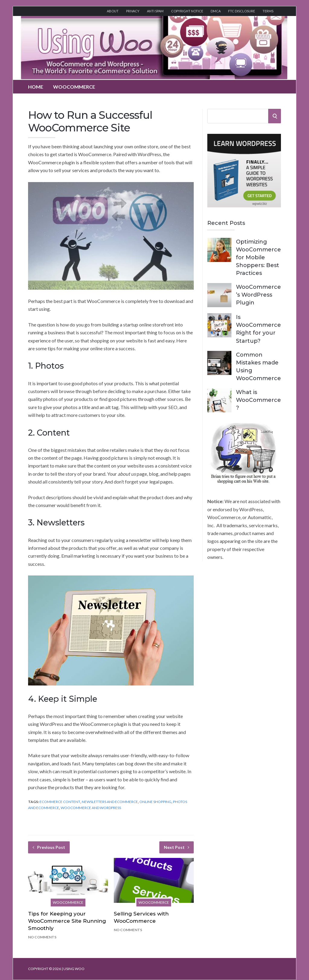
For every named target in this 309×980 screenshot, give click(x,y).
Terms (268, 11)
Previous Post (49, 847)
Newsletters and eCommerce (110, 802)
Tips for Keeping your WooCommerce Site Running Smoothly (67, 921)
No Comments (42, 937)
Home (36, 87)
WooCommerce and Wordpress (91, 808)
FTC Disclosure (242, 11)
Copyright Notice (187, 11)
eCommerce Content (60, 802)
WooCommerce (74, 87)
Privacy (133, 11)
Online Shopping (155, 802)
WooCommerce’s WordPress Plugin (258, 295)
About (113, 11)
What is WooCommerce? (258, 400)
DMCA (216, 11)
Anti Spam (155, 11)
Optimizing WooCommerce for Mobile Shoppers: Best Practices (258, 257)
